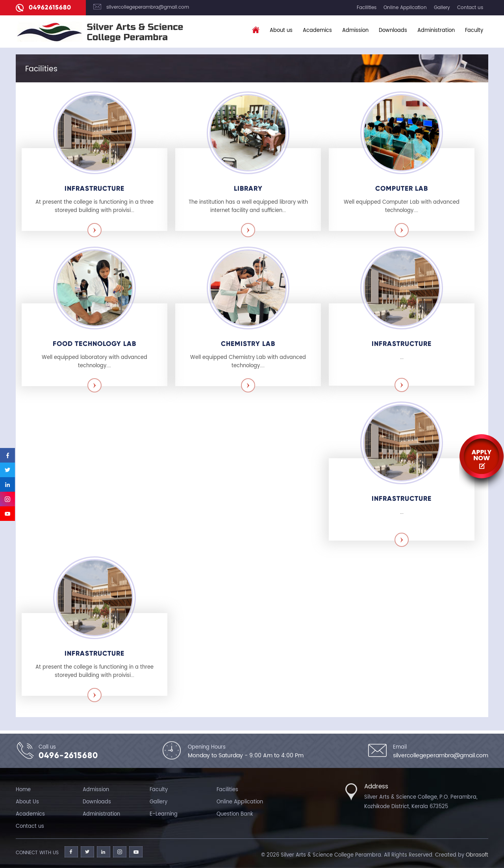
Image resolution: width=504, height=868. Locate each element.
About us (281, 31)
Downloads (393, 31)
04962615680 (50, 7)
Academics (317, 31)
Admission (355, 31)
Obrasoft (477, 855)
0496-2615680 (68, 755)
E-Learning (164, 814)
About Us (27, 802)
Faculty (474, 31)
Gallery (442, 8)
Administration (436, 31)
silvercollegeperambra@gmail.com (148, 7)
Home (23, 790)
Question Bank (235, 814)
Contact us (470, 8)
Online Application (405, 8)
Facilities (367, 8)
